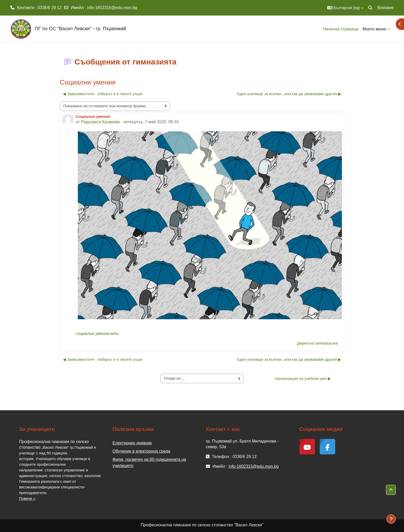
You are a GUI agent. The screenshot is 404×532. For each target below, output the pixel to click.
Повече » (27, 498)
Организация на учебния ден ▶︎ (303, 378)
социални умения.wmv (97, 334)
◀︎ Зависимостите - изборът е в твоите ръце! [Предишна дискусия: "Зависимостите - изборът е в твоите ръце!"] (103, 94)
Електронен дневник (132, 443)
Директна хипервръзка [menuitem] (317, 343)
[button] (345, 8)
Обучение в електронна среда (141, 451)
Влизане (386, 8)
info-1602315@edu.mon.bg (112, 8)
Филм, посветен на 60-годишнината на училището (149, 463)
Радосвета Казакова (100, 122)
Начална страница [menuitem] (341, 29)
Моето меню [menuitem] (374, 29)
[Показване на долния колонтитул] (391, 519)
